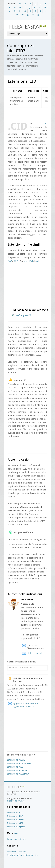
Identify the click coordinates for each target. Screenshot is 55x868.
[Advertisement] (31, 114)
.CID (45, 124)
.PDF (31, 261)
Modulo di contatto (17, 852)
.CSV (16, 261)
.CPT (38, 261)
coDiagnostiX (23, 315)
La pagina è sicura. (16, 839)
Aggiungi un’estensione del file (22, 855)
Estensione (16, 760)
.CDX (10, 261)
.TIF (26, 261)
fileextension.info (16, 801)
